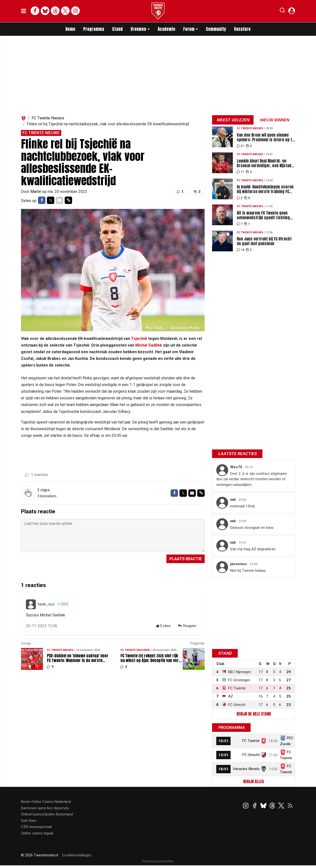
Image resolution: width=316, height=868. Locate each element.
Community (216, 29)
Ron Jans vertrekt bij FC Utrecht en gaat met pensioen (264, 241)
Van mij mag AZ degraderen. (253, 549)
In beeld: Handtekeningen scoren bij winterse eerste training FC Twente (265, 189)
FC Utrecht (251, 755)
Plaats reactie (186, 559)
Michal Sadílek (149, 345)
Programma (94, 29)
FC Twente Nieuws (48, 118)
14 (240, 250)
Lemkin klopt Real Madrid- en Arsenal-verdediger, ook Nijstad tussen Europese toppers (264, 163)
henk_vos (46, 604)
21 (240, 146)
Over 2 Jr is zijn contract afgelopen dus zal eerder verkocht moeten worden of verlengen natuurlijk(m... (252, 479)
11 (240, 172)
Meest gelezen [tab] (233, 120)
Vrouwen (138, 29)
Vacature (242, 29)
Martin (36, 192)
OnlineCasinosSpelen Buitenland (47, 814)
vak (233, 499)
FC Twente (251, 741)
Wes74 (237, 467)
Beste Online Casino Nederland (46, 802)
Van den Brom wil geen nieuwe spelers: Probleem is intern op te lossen (265, 137)
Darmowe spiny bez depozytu (45, 808)
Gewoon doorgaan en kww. (252, 528)
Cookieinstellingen (77, 855)
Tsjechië (139, 339)
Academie (167, 29)
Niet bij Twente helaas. (248, 571)
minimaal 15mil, (243, 506)
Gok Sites (29, 821)
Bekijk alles (254, 781)
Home (70, 29)
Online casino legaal (37, 833)
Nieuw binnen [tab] (274, 120)
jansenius (239, 564)
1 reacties (37, 475)
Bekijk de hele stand (254, 714)
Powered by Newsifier (158, 861)
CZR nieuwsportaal (36, 827)
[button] (282, 11)
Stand (117, 29)
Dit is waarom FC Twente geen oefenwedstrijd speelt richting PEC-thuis (263, 215)
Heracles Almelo (246, 769)
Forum (189, 29)
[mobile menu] (24, 11)
